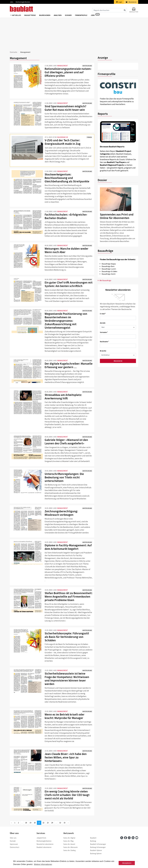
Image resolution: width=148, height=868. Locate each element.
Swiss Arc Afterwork (70, 847)
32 (60, 823)
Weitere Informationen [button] (43, 864)
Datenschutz (15, 847)
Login (119, 2)
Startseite (14, 52)
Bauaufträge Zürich (109, 274)
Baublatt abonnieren (44, 847)
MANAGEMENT (63, 66)
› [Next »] (68, 823)
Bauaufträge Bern (108, 266)
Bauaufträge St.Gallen (109, 271)
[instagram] (129, 838)
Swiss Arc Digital (69, 838)
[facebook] (126, 838)
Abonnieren (131, 2)
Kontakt (13, 841)
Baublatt (93, 838)
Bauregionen (45, 15)
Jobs (12, 2)
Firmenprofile (81, 15)
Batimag (93, 841)
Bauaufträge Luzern (109, 269)
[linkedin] (133, 838)
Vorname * (104, 332)
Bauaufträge (30, 15)
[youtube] (137, 838)
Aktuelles (17, 15)
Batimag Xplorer (96, 853)
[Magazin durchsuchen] (109, 10)
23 (48, 823)
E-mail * (103, 314)
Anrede (103, 323)
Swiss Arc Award (69, 844)
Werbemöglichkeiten (23, 2)
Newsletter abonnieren (45, 844)
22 (43, 823)
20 (35, 823)
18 (26, 823)
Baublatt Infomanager (98, 844)
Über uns (13, 838)
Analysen (58, 15)
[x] (122, 838)
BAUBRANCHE (63, 137)
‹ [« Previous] (11, 823)
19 (30, 823)
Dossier (68, 15)
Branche (103, 351)
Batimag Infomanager (98, 847)
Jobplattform (41, 838)
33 (65, 823)
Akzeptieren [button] (127, 863)
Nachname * (104, 342)
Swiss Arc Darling (69, 850)
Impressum (14, 844)
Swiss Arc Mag (68, 841)
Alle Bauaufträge (104, 280)
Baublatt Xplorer (96, 850)
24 (52, 823)
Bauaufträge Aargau (109, 264)
